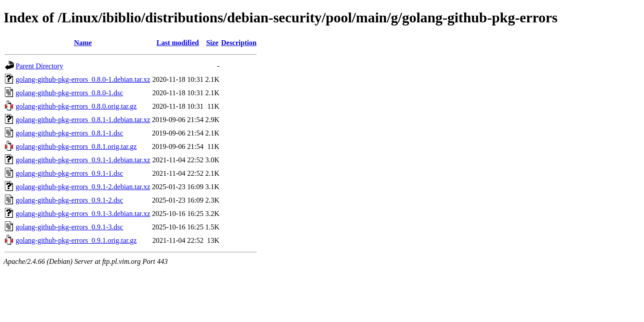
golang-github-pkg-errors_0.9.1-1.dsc (69, 173)
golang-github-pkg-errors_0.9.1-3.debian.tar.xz (83, 214)
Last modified (178, 43)
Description (239, 43)
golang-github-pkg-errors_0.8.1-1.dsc (69, 133)
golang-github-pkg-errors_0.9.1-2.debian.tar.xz (83, 187)
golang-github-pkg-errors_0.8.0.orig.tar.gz (76, 106)
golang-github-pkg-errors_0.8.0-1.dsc (69, 93)
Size (212, 43)
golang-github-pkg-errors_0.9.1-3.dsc (69, 227)
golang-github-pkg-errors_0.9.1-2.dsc (69, 200)
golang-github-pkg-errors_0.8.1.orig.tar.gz (76, 146)
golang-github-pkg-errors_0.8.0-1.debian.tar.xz (83, 79)
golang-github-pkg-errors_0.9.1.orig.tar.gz (76, 240)
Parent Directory (39, 66)
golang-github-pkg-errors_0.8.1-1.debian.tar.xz (83, 120)
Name (83, 43)
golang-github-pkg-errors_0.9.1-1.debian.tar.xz (83, 160)
